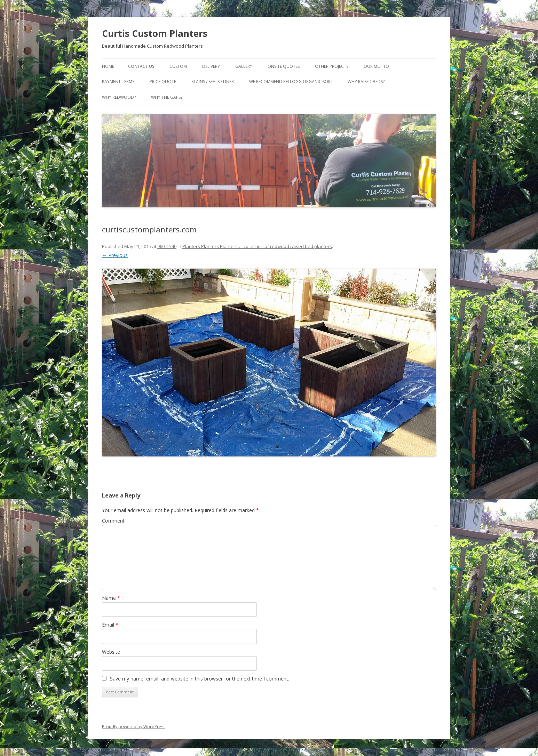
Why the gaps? (167, 97)
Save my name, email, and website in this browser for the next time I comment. (200, 679)
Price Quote (163, 82)
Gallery (244, 66)
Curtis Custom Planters (155, 33)
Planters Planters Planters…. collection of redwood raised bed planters (257, 246)
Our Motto (376, 66)
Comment (113, 521)
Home (108, 66)
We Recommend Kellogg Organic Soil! (291, 82)
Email (110, 625)
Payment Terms (118, 82)
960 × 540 (167, 246)
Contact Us (141, 66)
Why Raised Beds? (366, 82)
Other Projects (332, 66)
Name (111, 598)
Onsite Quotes (284, 66)
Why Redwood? (119, 97)
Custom (178, 66)
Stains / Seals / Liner (213, 82)
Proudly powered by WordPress (134, 727)
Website (111, 652)
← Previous (115, 255)
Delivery (211, 66)
